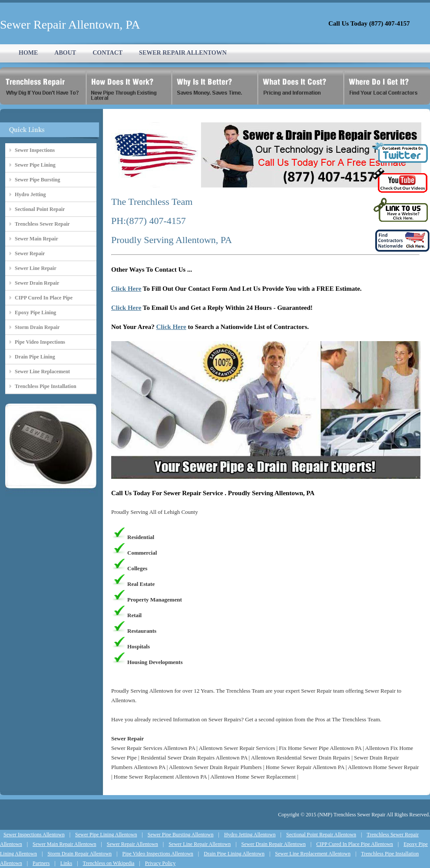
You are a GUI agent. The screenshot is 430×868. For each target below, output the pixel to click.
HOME (28, 53)
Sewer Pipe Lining (35, 165)
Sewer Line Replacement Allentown (313, 854)
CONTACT (107, 53)
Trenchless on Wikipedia (109, 863)
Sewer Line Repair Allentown (200, 844)
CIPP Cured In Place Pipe (44, 298)
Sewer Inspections (35, 150)
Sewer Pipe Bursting (37, 180)
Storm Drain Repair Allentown (79, 854)
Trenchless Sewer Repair (42, 224)
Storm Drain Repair (37, 327)
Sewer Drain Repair (37, 283)
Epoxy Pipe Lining (35, 312)
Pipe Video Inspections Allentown (157, 854)
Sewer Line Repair (36, 268)
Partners (41, 863)
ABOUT (65, 53)
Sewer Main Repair (36, 239)
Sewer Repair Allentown (132, 844)
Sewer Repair (30, 253)
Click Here (126, 289)
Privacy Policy (160, 863)
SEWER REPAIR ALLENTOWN (183, 53)
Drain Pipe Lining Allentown (234, 854)
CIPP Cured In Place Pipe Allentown (355, 844)
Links (66, 863)
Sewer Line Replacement (42, 372)
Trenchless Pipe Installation (46, 386)
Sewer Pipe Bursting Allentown (181, 835)
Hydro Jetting (30, 194)
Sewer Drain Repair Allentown (274, 844)
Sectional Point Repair (40, 209)
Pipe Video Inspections (40, 342)
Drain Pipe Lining (35, 357)
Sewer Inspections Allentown (34, 835)
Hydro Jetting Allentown (250, 835)
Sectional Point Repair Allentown (321, 835)
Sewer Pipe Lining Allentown (106, 835)
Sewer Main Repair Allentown (64, 844)
